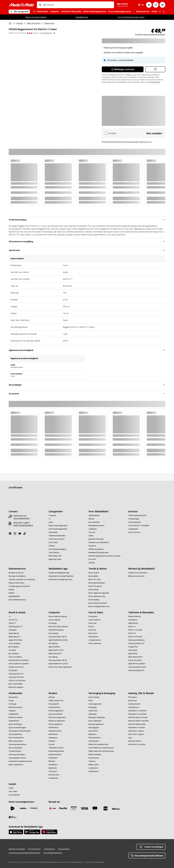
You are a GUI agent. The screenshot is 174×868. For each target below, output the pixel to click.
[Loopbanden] (93, 768)
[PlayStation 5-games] (136, 731)
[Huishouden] (53, 532)
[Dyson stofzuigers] (15, 724)
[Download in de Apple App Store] (60, 579)
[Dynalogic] (34, 808)
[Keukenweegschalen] (56, 751)
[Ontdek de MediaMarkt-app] (59, 573)
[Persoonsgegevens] (34, 849)
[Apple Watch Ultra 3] (136, 657)
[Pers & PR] (92, 559)
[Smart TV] (12, 623)
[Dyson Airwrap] (94, 697)
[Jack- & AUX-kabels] (16, 684)
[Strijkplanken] (14, 714)
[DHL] (23, 808)
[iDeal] (52, 808)
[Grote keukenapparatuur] (58, 529)
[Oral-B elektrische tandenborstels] (101, 748)
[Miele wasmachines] (16, 741)
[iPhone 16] (132, 633)
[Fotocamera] (93, 616)
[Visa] (84, 808)
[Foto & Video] (53, 542)
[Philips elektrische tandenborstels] (101, 751)
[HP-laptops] (53, 623)
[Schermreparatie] (135, 522)
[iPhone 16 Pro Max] (135, 637)
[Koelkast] (52, 741)
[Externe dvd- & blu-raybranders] (60, 667)
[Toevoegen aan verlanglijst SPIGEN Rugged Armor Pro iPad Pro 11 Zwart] (155, 69)
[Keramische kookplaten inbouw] (20, 761)
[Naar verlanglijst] (156, 5)
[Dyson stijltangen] (95, 721)
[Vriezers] (52, 744)
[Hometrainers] (94, 771)
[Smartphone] (133, 620)
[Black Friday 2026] (55, 556)
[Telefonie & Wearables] (57, 536)
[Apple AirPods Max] (16, 640)
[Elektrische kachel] (15, 707)
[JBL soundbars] (14, 653)
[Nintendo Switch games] (137, 724)
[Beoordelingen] (32, 33)
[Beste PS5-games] (95, 586)
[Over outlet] (13, 791)
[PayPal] (63, 808)
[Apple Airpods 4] (14, 637)
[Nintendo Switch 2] (135, 741)
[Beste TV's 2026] (95, 579)
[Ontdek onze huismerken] (138, 573)
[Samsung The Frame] (16, 677)
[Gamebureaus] (134, 707)
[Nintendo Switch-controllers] (139, 721)
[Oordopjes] (13, 630)
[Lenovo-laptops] (54, 620)
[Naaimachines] (14, 721)
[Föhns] (91, 701)
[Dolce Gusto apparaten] (57, 717)
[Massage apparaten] (96, 724)
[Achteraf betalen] (116, 809)
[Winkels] (91, 519)
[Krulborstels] (93, 711)
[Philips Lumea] (94, 765)
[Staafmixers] (53, 758)
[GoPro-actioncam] (95, 643)
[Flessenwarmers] (95, 738)
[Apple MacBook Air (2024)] (58, 640)
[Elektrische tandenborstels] (99, 744)
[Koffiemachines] (54, 707)
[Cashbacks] (93, 529)
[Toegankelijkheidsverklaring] (53, 853)
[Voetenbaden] (94, 741)
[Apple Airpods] (14, 633)
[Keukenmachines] (55, 754)
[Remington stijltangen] (97, 717)
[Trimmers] (92, 761)
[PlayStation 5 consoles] (137, 728)
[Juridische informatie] (96, 539)
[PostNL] (13, 808)
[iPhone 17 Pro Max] (135, 630)
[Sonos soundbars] (15, 657)
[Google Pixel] (133, 647)
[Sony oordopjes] (15, 643)
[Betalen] (12, 590)
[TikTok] (26, 533)
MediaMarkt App (82, 17)
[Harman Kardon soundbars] (19, 660)
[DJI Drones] (92, 630)
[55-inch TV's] (13, 620)
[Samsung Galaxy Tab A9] (58, 660)
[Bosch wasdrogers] (16, 748)
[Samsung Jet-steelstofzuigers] (20, 731)
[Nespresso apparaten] (57, 721)
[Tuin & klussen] (54, 553)
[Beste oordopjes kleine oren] (99, 606)
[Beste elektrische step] (97, 596)
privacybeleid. (155, 82)
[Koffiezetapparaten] (56, 711)
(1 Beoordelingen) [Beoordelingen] (46, 33)
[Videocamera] (93, 637)
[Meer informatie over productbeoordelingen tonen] (54, 33)
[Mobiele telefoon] (135, 616)
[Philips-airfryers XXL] (56, 701)
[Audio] (51, 522)
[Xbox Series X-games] (136, 734)
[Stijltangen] (93, 714)
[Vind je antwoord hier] (21, 518)
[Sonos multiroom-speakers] (19, 664)
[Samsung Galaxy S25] (136, 643)
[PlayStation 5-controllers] (138, 711)
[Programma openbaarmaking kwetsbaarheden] (24, 853)
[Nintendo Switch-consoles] (138, 717)
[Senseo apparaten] (56, 724)
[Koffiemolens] (54, 728)
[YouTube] (21, 533)
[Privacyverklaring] (64, 849)
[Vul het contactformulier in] (23, 525)
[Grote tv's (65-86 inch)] (17, 680)
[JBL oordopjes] (14, 647)
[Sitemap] (92, 563)
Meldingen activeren (123, 69)
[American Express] (106, 808)
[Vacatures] (92, 546)
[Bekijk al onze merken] (136, 576)
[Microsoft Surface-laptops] (58, 627)
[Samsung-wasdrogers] (17, 754)
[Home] (10, 23)
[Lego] (130, 738)
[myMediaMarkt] (94, 515)
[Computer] (52, 515)
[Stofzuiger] (13, 704)
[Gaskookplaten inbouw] (17, 758)
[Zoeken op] (40, 5)
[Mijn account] (149, 5)
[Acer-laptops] (53, 657)
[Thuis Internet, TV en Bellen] (139, 526)
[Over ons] (92, 532)
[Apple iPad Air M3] (55, 653)
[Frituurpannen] (54, 704)
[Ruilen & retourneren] (16, 583)
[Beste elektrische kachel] (98, 603)
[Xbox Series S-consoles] (137, 744)
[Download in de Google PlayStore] (61, 576)
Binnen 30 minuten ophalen (36, 17)
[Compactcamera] (95, 640)
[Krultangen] (93, 707)
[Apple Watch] (133, 653)
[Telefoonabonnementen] (137, 515)
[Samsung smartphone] (137, 640)
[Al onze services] (134, 532)
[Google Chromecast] (16, 667)
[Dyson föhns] (93, 731)
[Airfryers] (52, 697)
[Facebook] (11, 533)
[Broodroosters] (54, 775)
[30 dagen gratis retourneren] (19, 586)
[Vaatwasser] (53, 738)
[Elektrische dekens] (16, 717)
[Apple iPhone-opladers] (137, 664)
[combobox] (78, 5)
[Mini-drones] (93, 633)
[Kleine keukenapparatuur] (58, 526)
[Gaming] (51, 546)
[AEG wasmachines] (15, 734)
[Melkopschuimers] (55, 731)
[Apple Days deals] (55, 559)
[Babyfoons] (93, 734)
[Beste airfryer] (94, 590)
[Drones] (91, 627)
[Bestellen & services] (16, 573)
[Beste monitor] (94, 573)
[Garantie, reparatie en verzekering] (22, 579)
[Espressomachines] (56, 714)
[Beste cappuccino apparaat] (99, 593)
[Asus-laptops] (54, 633)
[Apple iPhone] (133, 623)
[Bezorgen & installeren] (17, 576)
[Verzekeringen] (134, 519)
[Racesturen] (133, 701)
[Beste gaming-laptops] (97, 583)
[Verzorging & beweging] (57, 549)
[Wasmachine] (13, 697)
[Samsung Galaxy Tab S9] (58, 637)
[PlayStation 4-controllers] (138, 714)
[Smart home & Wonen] (57, 539)
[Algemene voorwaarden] (17, 849)
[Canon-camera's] (95, 620)
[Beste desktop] (94, 600)
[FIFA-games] (133, 697)
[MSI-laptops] (53, 643)
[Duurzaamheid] (94, 522)
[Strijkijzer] (12, 711)
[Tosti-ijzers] (53, 771)
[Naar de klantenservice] (17, 600)
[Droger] (11, 701)
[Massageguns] (94, 728)
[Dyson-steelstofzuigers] (17, 728)
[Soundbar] (12, 650)
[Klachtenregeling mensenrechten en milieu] (104, 556)
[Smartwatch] (133, 650)
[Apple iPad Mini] (54, 647)
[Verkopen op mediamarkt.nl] (99, 542)
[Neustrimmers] (94, 758)
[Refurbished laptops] (56, 630)
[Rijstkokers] (53, 768)
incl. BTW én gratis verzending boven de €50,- (150, 35)
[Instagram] (16, 533)
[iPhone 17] (132, 627)
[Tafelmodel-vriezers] (56, 748)
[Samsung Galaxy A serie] (137, 667)
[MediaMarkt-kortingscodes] (99, 553)
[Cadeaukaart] (133, 529)
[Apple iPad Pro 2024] (56, 650)
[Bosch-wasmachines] (16, 738)
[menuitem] (34, 12)
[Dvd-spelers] (13, 670)
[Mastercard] (95, 808)
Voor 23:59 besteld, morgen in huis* (131, 17)
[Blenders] (52, 761)
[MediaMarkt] (21, 5)
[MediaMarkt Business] (97, 526)
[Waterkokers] (53, 734)
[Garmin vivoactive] (135, 660)
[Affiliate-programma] (96, 549)
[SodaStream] (53, 778)
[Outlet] (91, 536)
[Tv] (50, 519)
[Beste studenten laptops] (58, 616)
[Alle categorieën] (19, 12)
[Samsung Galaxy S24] (136, 670)
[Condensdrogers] (15, 751)
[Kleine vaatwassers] (16, 765)
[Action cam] (92, 623)
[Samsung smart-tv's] (16, 674)
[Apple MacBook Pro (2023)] (58, 664)
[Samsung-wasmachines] (18, 744)
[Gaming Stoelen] (134, 704)
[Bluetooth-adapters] (16, 687)
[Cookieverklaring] (49, 849)
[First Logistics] (13, 817)
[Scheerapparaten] (95, 704)
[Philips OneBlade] (95, 754)
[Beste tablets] (94, 576)
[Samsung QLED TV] (15, 627)
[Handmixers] (53, 765)
